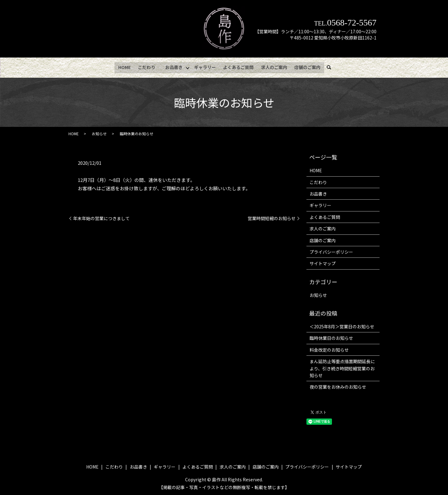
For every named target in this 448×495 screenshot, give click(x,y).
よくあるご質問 (239, 67)
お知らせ (99, 133)
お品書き (174, 67)
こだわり (147, 67)
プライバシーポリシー (331, 251)
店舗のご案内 (307, 67)
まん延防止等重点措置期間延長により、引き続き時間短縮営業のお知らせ (342, 367)
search (331, 67)
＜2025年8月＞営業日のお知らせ (342, 326)
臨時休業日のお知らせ (331, 337)
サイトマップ (323, 262)
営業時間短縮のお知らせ (272, 217)
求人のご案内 (274, 67)
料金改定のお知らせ (329, 349)
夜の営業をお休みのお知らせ (338, 386)
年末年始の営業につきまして (101, 217)
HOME (125, 67)
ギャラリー (206, 67)
